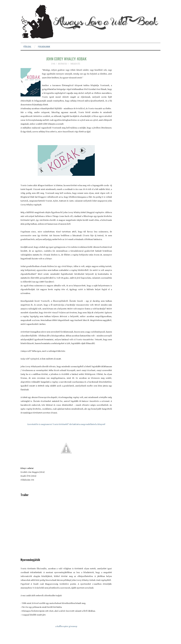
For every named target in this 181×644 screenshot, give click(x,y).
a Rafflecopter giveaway (66, 626)
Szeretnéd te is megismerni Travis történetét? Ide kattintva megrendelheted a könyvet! (66, 424)
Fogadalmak (44, 47)
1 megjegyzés (75, 64)
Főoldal (27, 47)
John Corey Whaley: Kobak (66, 59)
